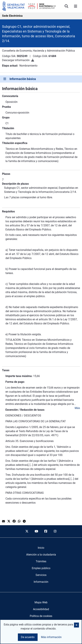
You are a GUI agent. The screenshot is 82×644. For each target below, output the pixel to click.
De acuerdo (28, 637)
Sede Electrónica (12, 16)
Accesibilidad (41, 609)
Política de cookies (41, 616)
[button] (76, 625)
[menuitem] (41, 548)
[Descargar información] (33, 60)
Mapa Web (41, 602)
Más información (51, 637)
